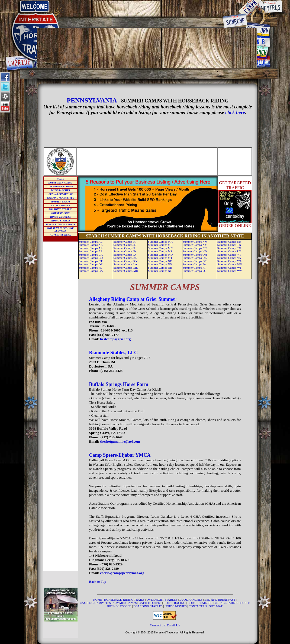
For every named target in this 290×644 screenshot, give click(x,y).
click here (235, 112)
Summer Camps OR (195, 261)
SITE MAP (216, 606)
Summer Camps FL (91, 268)
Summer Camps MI (160, 245)
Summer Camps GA (91, 271)
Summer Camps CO (91, 258)
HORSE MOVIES (176, 606)
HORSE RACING (60, 213)
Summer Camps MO (160, 255)
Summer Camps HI (125, 241)
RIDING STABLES (60, 221)
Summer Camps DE (91, 264)
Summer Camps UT (229, 251)
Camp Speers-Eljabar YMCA (120, 455)
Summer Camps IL (125, 248)
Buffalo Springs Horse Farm (119, 384)
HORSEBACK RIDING (60, 183)
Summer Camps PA (194, 264)
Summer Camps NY (195, 245)
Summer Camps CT (91, 261)
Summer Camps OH (195, 255)
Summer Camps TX (229, 248)
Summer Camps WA (230, 261)
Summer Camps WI (229, 268)
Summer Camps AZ (91, 248)
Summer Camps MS (160, 251)
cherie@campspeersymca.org (122, 573)
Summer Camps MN (160, 248)
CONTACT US (198, 606)
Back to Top (98, 582)
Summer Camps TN (229, 245)
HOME (60, 179)
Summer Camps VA (229, 258)
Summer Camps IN (125, 251)
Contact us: (158, 625)
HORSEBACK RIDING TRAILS (125, 600)
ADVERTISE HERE (60, 235)
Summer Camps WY (230, 271)
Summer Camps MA (160, 241)
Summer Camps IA (125, 255)
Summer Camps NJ (160, 271)
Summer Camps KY (125, 261)
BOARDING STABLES (60, 209)
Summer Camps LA (125, 264)
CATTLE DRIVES (60, 205)
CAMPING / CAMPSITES (60, 198)
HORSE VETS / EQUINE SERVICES (60, 230)
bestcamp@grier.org (115, 339)
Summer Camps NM (195, 241)
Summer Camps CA (91, 255)
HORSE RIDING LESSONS (60, 224)
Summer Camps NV (160, 264)
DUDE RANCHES (60, 190)
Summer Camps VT (229, 255)
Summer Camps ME (125, 268)
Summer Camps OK (195, 258)
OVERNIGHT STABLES (60, 186)
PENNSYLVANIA (92, 100)
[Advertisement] (147, 9)
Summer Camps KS (125, 258)
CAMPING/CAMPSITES (96, 603)
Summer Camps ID (125, 245)
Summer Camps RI (194, 268)
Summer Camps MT (160, 258)
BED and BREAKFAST (61, 194)
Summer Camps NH (160, 268)
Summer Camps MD (126, 271)
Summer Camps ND (195, 251)
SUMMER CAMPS (60, 202)
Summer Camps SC (194, 271)
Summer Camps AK (91, 245)
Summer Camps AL (91, 241)
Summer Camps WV (230, 264)
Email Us (173, 625)
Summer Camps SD (229, 241)
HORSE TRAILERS (60, 217)
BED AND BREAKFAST (220, 600)
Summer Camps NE (160, 261)
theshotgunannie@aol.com (120, 441)
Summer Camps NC (195, 248)
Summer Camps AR (91, 251)
